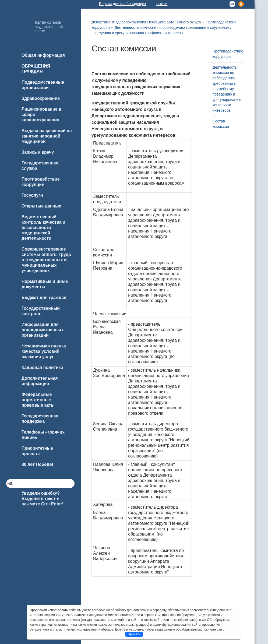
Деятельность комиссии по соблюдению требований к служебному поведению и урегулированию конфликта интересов (227, 89)
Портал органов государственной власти (48, 27)
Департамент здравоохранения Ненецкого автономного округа (146, 22)
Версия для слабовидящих (123, 4)
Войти (162, 4)
